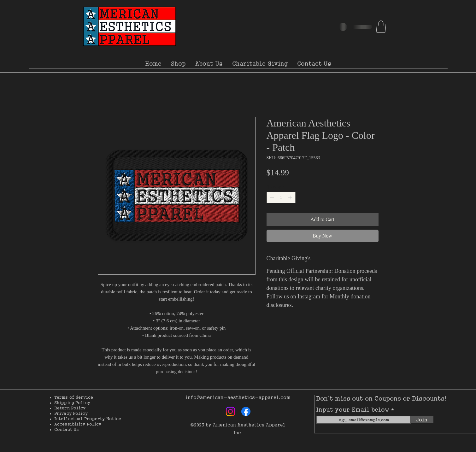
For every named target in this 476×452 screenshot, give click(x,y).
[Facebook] (246, 411)
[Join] (422, 420)
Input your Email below (354, 410)
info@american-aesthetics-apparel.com (238, 397)
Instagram (309, 296)
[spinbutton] (281, 197)
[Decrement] (271, 197)
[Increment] (291, 197)
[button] (381, 27)
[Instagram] (230, 411)
